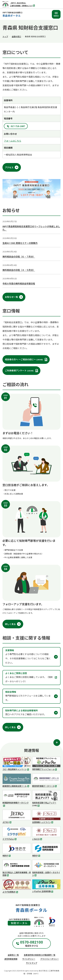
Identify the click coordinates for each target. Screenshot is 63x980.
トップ (5, 36)
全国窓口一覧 (13, 955)
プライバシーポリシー (50, 959)
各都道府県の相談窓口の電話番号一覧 (40, 955)
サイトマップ (32, 963)
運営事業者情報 (11, 959)
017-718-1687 (18, 126)
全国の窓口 (16, 36)
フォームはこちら (13, 141)
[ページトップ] (57, 743)
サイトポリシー (29, 959)
